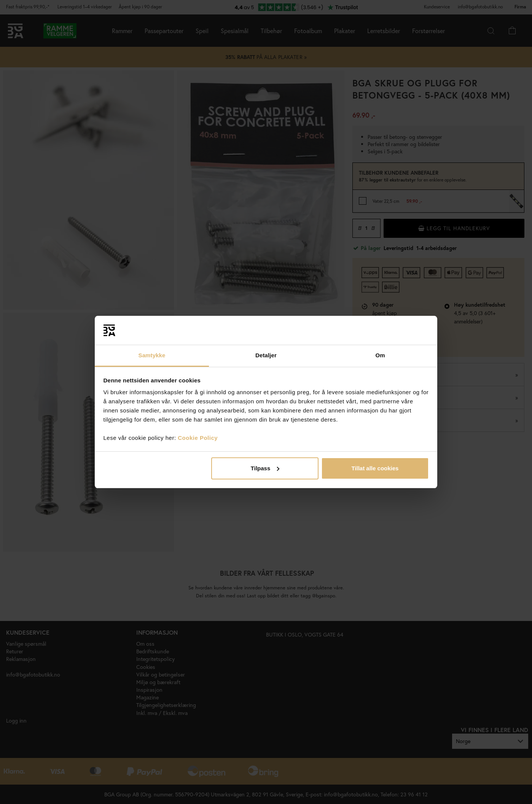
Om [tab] (380, 355)
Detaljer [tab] (266, 355)
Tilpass (265, 468)
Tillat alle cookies (375, 468)
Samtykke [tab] (152, 355)
